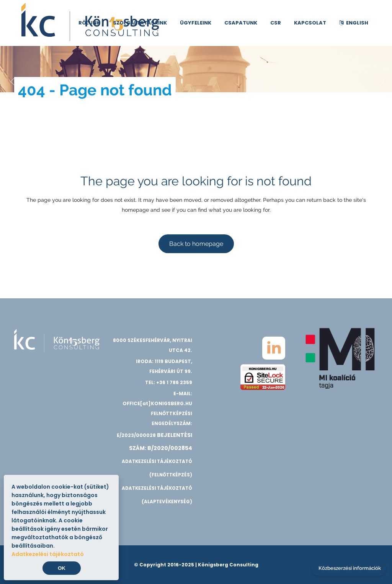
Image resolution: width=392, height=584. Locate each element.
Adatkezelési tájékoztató (48, 554)
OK (62, 568)
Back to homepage (196, 244)
